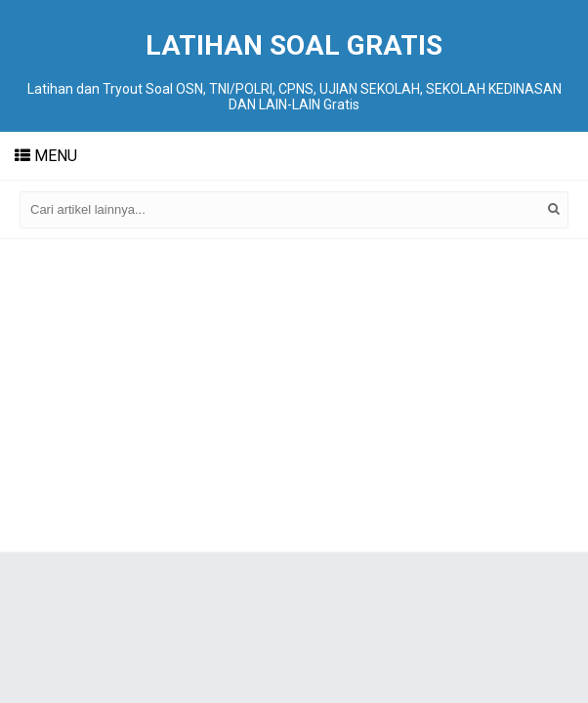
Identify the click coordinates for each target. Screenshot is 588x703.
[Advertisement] (294, 395)
